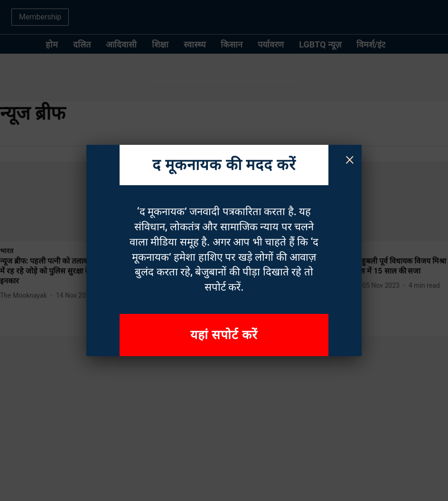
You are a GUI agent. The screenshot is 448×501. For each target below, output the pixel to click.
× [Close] (350, 159)
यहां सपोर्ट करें (224, 335)
